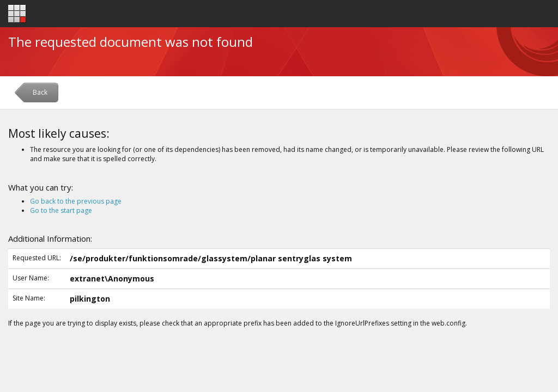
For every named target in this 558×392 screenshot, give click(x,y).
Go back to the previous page (76, 201)
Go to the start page (61, 210)
